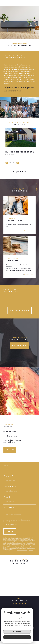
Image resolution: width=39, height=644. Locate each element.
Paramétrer (17, 632)
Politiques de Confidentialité (22, 553)
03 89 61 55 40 (10, 434)
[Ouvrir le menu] (30, 3)
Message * (9, 510)
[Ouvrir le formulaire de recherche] (6, 3)
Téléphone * (10, 489)
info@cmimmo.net (11, 438)
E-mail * (8, 500)
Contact (37, 188)
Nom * (7, 468)
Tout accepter (17, 637)
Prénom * (8, 479)
